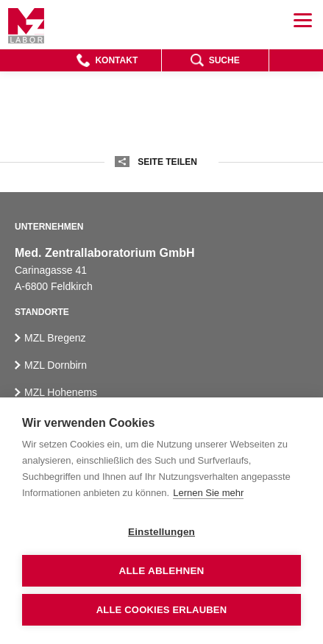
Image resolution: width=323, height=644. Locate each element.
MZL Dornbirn (56, 365)
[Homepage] (26, 26)
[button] (107, 60)
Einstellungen (161, 532)
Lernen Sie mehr (208, 493)
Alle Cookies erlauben (162, 610)
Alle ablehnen (161, 571)
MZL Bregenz (55, 338)
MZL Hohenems (61, 392)
